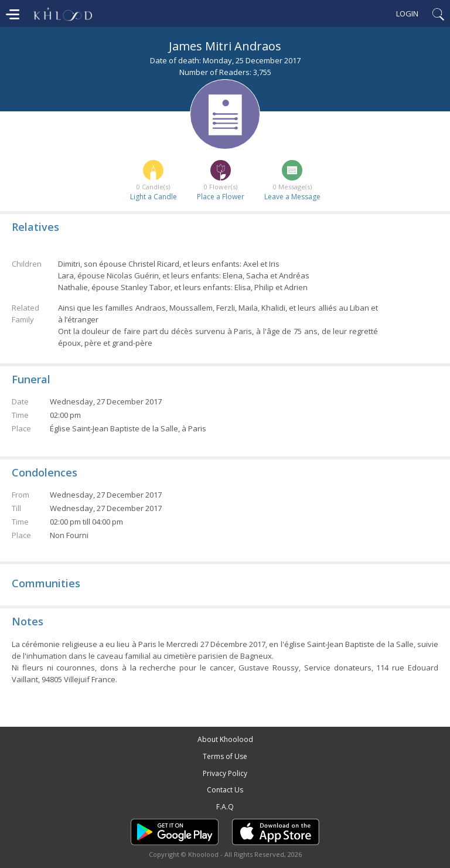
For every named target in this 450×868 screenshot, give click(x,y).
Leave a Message (292, 197)
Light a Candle (154, 197)
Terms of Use (225, 756)
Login (407, 13)
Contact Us (225, 790)
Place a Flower (221, 197)
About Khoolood (225, 739)
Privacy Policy (225, 773)
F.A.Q (225, 807)
